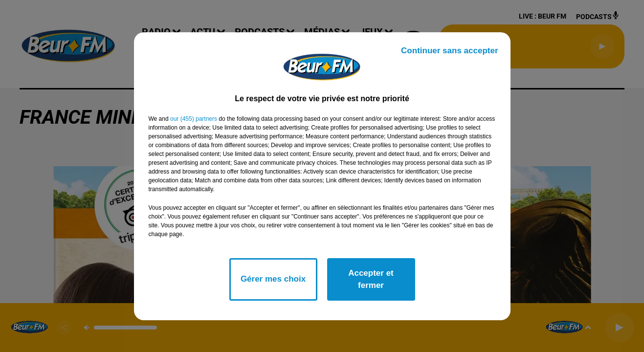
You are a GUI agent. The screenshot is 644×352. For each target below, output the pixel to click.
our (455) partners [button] (194, 119)
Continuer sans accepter (449, 51)
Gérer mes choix (273, 279)
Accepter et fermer (371, 279)
